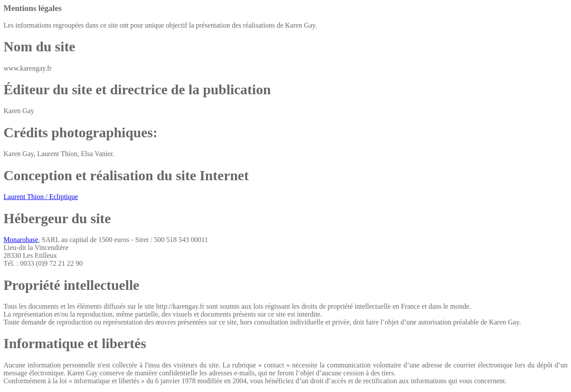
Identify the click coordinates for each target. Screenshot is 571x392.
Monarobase (21, 240)
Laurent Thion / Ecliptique (41, 197)
